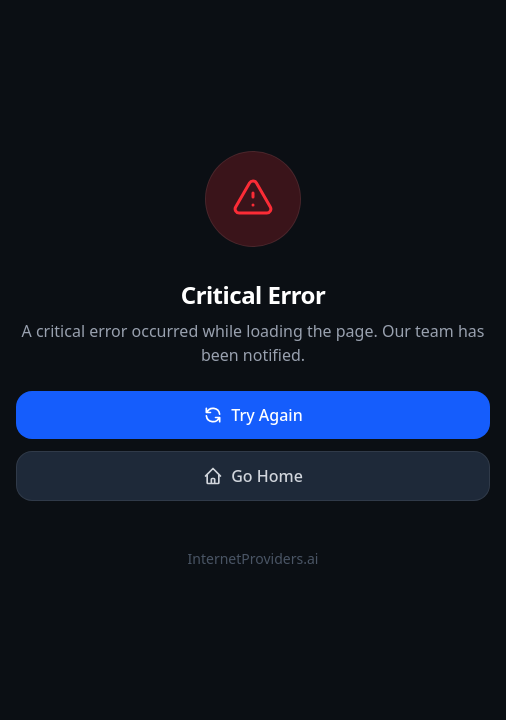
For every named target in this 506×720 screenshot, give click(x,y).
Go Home (253, 476)
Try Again (252, 415)
